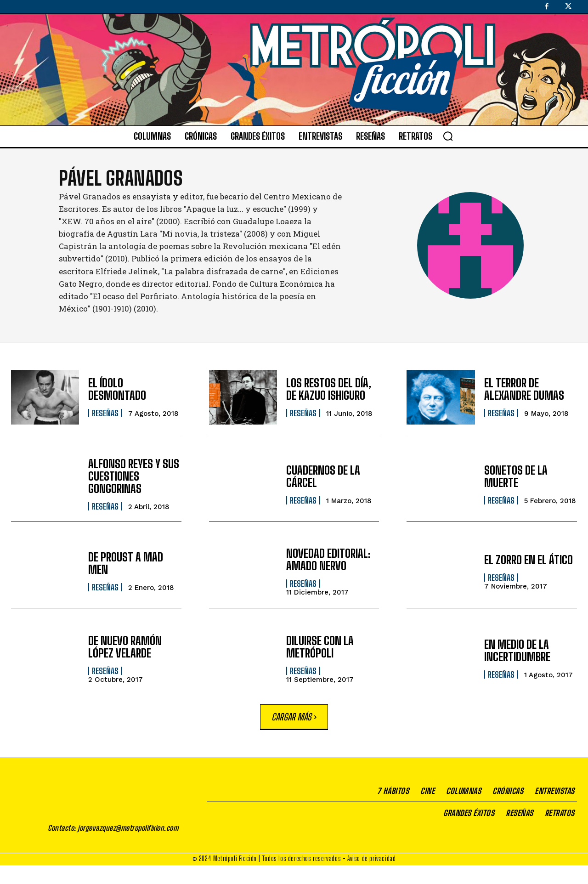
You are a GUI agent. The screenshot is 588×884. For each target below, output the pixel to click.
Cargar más (294, 717)
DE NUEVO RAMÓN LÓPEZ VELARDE (125, 647)
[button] (448, 136)
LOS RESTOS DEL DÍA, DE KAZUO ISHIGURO (328, 389)
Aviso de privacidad (371, 877)
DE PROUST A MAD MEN (125, 564)
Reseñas (105, 413)
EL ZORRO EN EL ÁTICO (529, 560)
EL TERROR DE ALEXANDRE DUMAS (524, 389)
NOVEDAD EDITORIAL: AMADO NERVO (328, 560)
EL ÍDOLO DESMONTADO (117, 389)
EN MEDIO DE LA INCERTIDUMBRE (517, 651)
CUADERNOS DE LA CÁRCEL (323, 476)
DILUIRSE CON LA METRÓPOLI (320, 647)
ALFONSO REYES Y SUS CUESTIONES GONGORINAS (134, 476)
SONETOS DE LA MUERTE (516, 476)
